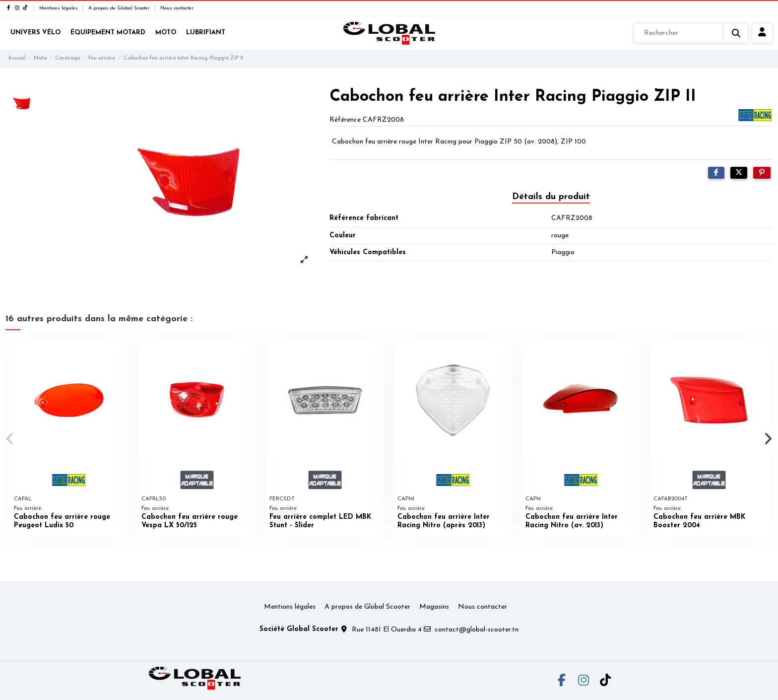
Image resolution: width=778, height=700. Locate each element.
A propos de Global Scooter (120, 8)
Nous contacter (177, 8)
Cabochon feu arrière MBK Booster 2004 (699, 521)
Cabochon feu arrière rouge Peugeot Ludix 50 (62, 521)
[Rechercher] (691, 33)
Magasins (434, 607)
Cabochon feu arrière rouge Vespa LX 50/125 (190, 521)
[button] (11, 439)
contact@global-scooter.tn (477, 630)
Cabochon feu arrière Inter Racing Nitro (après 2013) (444, 521)
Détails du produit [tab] (551, 197)
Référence (345, 120)
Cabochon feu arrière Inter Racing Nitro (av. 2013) (572, 521)
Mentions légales (59, 8)
